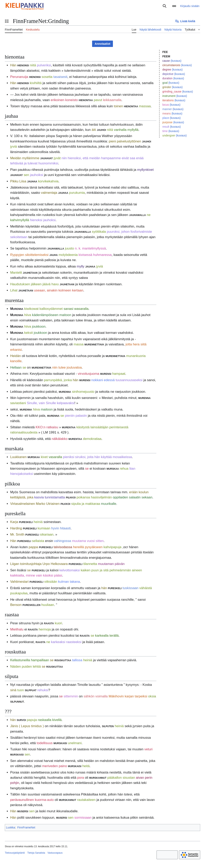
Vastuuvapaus (55, 853)
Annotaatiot (102, 44)
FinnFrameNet (26, 827)
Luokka (11, 827)
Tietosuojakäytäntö (15, 853)
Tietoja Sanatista (36, 853)
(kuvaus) (176, 61)
